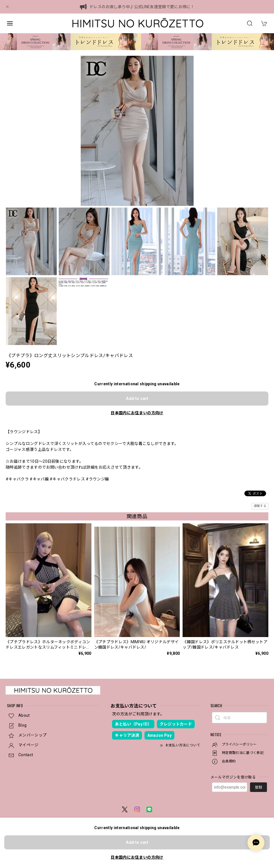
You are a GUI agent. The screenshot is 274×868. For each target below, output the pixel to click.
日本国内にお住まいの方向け (137, 413)
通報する (260, 506)
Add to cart (137, 399)
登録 (258, 787)
